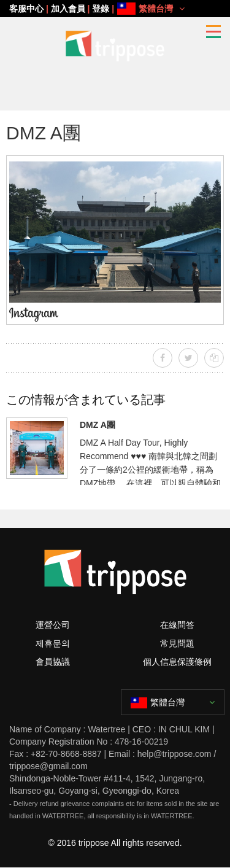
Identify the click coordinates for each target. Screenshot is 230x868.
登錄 (101, 9)
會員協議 (53, 662)
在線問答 (177, 625)
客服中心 (26, 9)
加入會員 (68, 9)
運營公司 (53, 625)
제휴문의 (53, 643)
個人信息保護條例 (177, 662)
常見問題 (177, 643)
